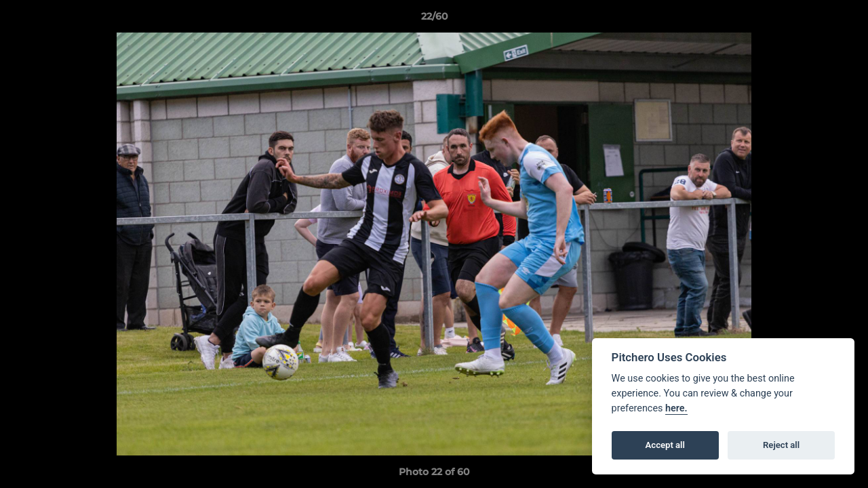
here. (676, 408)
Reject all (781, 445)
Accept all (665, 445)
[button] (844, 20)
